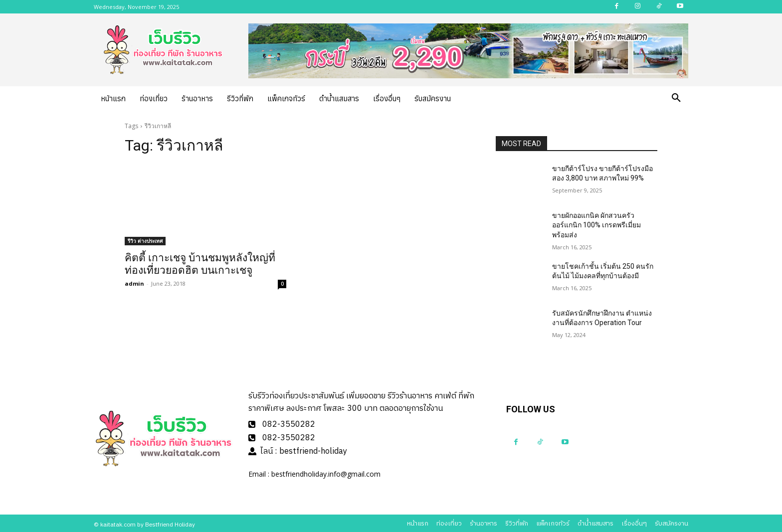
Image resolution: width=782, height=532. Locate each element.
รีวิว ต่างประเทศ (145, 241)
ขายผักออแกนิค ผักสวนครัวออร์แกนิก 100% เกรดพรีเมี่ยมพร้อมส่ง (596, 225)
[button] (676, 98)
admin (134, 283)
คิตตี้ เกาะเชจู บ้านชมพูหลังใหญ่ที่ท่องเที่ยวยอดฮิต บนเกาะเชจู (200, 264)
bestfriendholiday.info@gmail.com (326, 472)
